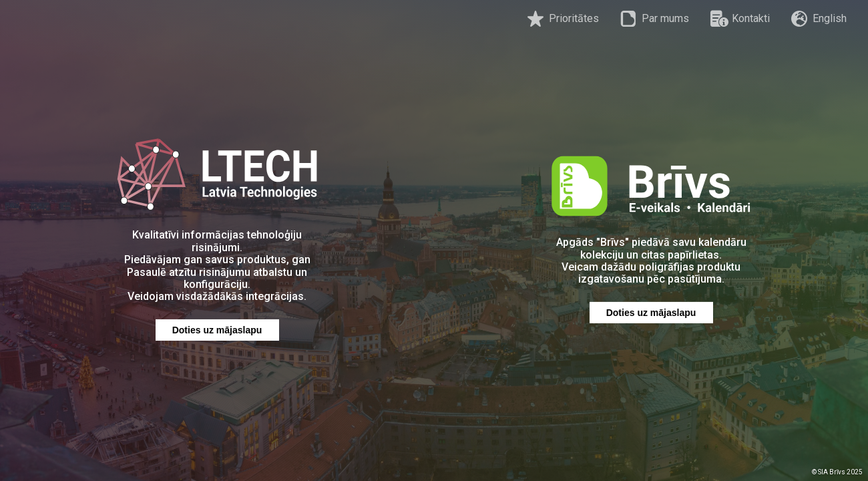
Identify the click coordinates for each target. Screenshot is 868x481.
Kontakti (740, 19)
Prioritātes (563, 19)
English (819, 19)
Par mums (655, 19)
